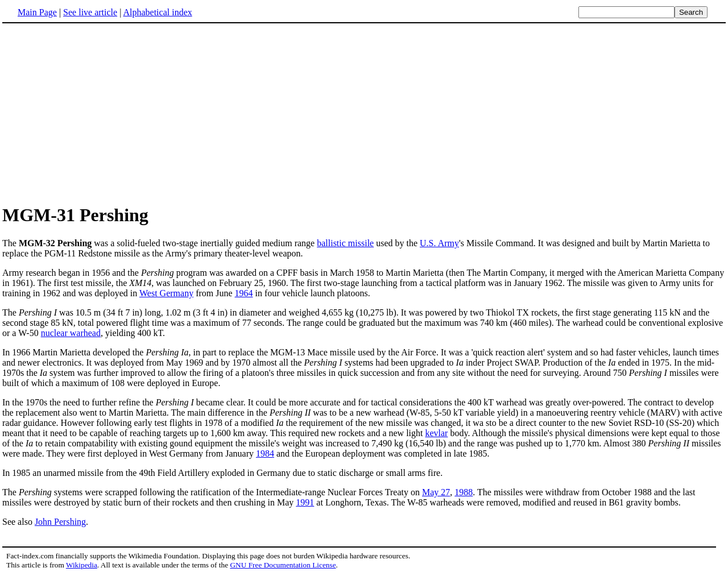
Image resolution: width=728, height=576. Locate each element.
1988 (464, 492)
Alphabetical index (157, 12)
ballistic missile (345, 243)
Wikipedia (82, 565)
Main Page (37, 12)
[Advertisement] (98, 113)
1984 (265, 453)
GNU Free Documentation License (283, 565)
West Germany (166, 293)
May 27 (436, 492)
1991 (305, 502)
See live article (90, 12)
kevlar (436, 433)
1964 (244, 293)
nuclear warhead (71, 333)
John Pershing (60, 522)
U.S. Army (439, 243)
